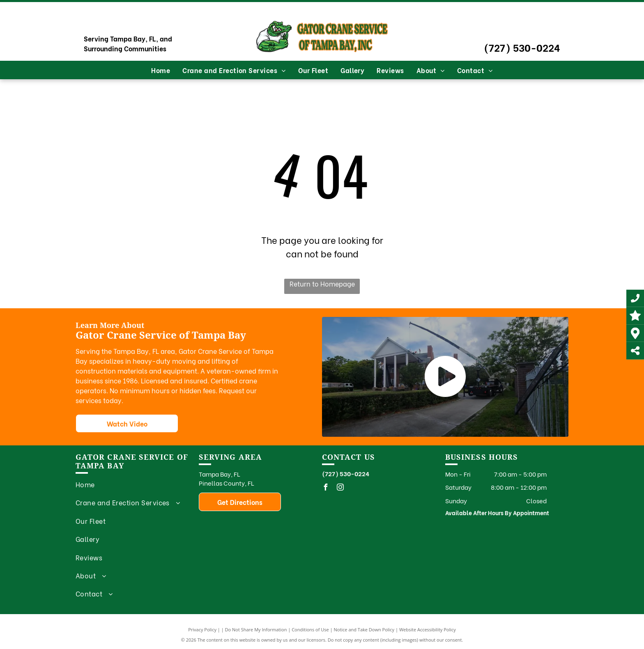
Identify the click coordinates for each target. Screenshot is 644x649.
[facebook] (325, 488)
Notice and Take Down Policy (364, 630)
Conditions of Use (310, 630)
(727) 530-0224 (522, 47)
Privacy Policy (202, 630)
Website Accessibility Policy (428, 630)
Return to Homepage (322, 283)
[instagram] (340, 488)
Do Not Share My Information (256, 630)
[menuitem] (161, 70)
